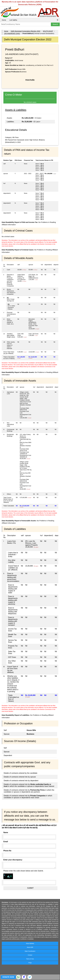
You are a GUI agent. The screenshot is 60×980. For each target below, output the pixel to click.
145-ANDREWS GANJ (12, 33)
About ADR (30, 947)
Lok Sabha (13, 20)
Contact (30, 955)
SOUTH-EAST (48, 31)
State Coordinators (30, 951)
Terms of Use (30, 959)
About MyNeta (30, 944)
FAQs (30, 963)
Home (4, 20)
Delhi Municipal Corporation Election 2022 (25, 31)
